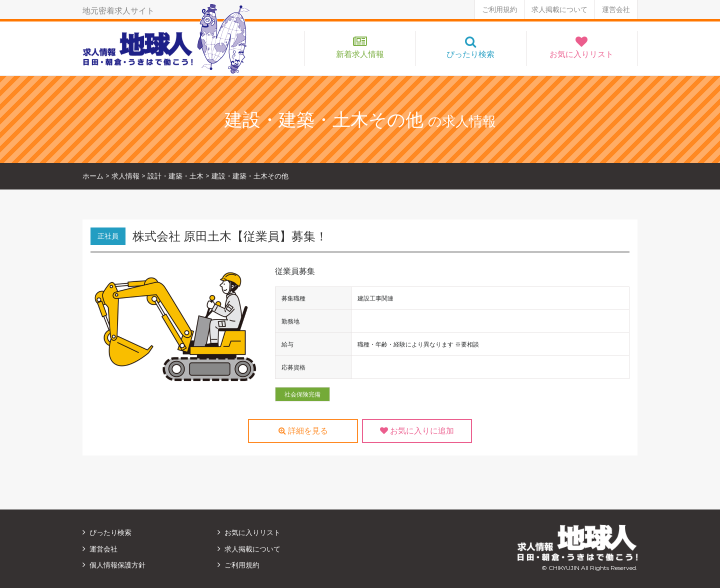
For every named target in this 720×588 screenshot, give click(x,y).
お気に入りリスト (581, 54)
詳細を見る (303, 431)
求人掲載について (559, 9)
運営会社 (616, 9)
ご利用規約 (499, 9)
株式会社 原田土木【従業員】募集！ (230, 236)
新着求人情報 (360, 54)
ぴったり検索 (470, 54)
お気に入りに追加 (417, 431)
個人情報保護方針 (117, 565)
